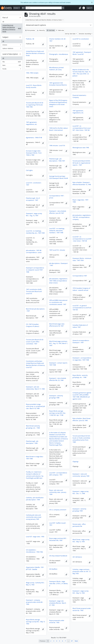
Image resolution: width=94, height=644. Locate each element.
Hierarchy (41, 30)
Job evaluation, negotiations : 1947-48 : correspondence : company (82, 217)
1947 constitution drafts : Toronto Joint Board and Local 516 (34, 291)
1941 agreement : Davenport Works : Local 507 (82, 53)
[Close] (92, 3)
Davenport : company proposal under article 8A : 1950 (35, 602)
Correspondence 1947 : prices (57, 197)
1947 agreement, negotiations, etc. (78, 112)
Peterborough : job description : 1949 (32, 442)
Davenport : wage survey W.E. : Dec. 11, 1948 (81, 492)
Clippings (76, 462)
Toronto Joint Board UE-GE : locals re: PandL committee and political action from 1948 (82, 439)
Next (76, 641)
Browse (16, 8)
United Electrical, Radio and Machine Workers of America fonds (12, 28)
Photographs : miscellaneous (59, 54)
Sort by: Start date (70, 34)
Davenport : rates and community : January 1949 (81, 475)
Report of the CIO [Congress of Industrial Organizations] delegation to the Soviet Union (58, 103)
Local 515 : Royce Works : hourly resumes (34, 86)
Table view (60, 30)
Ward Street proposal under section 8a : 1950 (82, 609)
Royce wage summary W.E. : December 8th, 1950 (58, 539)
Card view (51, 30)
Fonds (12, 69)
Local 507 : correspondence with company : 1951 (58, 474)
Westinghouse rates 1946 (81, 148)
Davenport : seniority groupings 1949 (79, 510)
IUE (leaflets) (53, 569)
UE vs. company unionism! (58, 510)
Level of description (10, 54)
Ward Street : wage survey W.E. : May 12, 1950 (81, 541)
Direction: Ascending (85, 34)
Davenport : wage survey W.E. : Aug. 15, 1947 (34, 215)
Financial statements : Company (80, 96)
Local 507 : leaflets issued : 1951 (58, 524)
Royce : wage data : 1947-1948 (81, 201)
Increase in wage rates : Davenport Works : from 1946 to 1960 (34, 153)
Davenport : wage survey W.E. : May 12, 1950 (81, 592)
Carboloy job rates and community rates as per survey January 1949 (34, 517)
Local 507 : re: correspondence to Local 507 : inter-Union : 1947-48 (82, 239)
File (12, 62)
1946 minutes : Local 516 (57, 146)
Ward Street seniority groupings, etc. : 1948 (33, 427)
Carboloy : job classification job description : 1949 (35, 499)
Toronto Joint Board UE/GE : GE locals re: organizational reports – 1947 (82, 163)
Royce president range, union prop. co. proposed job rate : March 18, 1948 (35, 406)
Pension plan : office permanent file (79, 525)
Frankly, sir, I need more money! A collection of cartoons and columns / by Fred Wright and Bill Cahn (35, 475)
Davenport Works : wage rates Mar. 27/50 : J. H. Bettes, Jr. (59, 584)
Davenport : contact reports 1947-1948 (58, 364)
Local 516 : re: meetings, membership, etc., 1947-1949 (35, 232)
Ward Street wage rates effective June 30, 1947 (57, 325)
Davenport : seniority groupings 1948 (56, 397)
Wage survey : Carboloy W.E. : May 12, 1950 (35, 584)
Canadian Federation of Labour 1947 (80, 326)
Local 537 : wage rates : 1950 (35, 537)
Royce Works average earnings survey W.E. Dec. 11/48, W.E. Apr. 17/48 (58, 413)
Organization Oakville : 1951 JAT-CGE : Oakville (35, 568)
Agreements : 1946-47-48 (34, 138)
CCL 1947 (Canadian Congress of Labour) (33, 325)
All (3, 22)
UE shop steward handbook (58, 556)
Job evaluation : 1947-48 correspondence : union (34, 251)
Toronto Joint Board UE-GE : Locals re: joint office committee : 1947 (35, 342)
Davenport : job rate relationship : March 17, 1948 (35, 388)
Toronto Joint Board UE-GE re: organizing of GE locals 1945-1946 (35, 105)
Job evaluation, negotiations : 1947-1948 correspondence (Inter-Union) (59, 281)
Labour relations (12, 49)
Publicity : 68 (30, 39)
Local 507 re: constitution (81, 39)
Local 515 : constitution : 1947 (34, 184)
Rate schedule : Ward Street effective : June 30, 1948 (82, 419)
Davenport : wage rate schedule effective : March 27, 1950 (58, 603)
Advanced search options (36, 25)
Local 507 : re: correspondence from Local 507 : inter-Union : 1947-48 (82, 128)
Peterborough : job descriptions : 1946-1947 (57, 160)
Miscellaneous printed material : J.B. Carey (56, 69)
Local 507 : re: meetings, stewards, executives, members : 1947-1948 (57, 231)
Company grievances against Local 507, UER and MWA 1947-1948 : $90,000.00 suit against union (82, 396)
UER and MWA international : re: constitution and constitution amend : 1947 (59, 302)
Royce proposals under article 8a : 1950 (57, 621)
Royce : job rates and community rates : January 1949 (58, 492)
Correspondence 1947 (80, 276)
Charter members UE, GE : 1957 (58, 40)
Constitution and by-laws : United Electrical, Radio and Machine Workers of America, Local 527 (35, 364)
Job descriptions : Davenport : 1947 (58, 264)
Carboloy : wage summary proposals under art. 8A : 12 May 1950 (82, 571)
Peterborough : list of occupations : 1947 (33, 199)
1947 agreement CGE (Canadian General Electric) (58, 84)
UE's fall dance (77, 557)
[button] (80, 8)
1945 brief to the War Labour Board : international (59, 129)
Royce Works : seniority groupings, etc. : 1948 (80, 376)
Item (12, 66)
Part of (5, 18)
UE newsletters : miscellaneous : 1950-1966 (34, 551)
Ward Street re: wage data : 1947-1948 (35, 458)
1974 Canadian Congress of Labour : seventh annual (81, 289)
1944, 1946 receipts (32, 73)
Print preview (30, 30)
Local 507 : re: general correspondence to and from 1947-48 (82, 308)
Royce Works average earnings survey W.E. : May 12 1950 (35, 622)
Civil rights (29, 170)
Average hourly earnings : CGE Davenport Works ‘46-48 (58, 177)
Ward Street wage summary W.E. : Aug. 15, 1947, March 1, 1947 (58, 343)
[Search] (44, 8)
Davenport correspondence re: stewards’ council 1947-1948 (35, 270)
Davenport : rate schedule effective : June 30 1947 (58, 212)
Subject (5, 37)
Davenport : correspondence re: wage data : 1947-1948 (82, 359)
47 (72, 641)
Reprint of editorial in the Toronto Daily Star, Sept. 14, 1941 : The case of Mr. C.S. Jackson (82, 73)
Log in (89, 8)
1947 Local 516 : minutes (57, 250)
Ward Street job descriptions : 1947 (35, 310)
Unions (12, 45)
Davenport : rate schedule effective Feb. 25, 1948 (58, 379)
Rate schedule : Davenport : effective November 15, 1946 (82, 183)
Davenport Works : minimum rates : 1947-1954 (82, 259)
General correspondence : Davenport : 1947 (81, 341)
